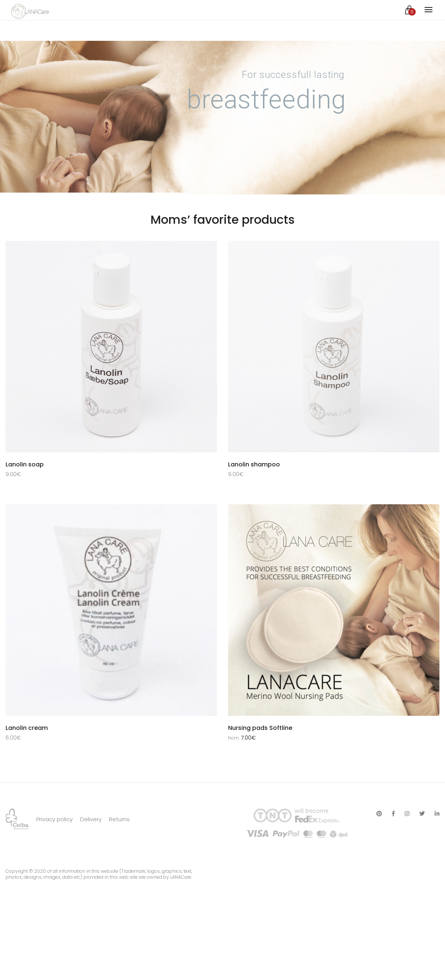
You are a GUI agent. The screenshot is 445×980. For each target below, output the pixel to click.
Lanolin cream (27, 733)
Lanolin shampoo (254, 464)
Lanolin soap (25, 464)
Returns (119, 857)
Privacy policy (55, 857)
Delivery (91, 857)
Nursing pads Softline (260, 733)
